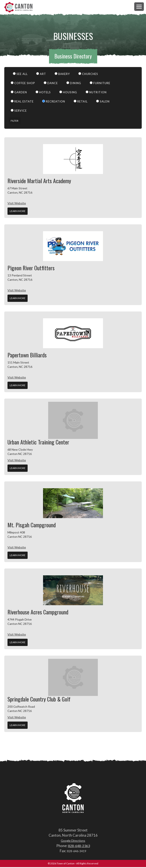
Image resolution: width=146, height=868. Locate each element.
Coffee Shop (23, 84)
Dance (51, 84)
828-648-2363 (79, 846)
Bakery (62, 75)
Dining (74, 84)
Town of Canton (20, 8)
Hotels (43, 93)
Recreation (54, 102)
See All (20, 75)
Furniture (100, 84)
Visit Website (17, 204)
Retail (81, 102)
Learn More (18, 212)
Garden (19, 93)
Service (19, 111)
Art (41, 75)
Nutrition (96, 93)
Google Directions (73, 841)
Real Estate (22, 102)
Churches (88, 75)
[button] (139, 7)
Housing (68, 93)
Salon (103, 102)
